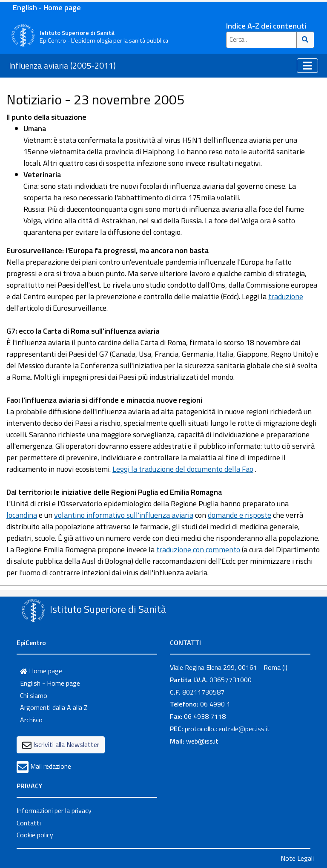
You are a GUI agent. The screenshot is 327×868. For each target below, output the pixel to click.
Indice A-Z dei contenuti (266, 26)
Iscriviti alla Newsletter (66, 744)
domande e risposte (240, 515)
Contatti (29, 823)
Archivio (31, 720)
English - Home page (47, 7)
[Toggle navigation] (307, 66)
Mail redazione (51, 766)
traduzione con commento (198, 549)
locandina (22, 515)
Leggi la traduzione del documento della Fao (183, 469)
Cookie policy (35, 835)
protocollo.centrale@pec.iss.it (227, 729)
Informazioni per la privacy (54, 810)
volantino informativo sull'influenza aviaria (124, 515)
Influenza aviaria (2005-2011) (62, 65)
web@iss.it (202, 741)
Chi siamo (34, 695)
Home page (41, 671)
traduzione (286, 296)
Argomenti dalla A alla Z (54, 707)
